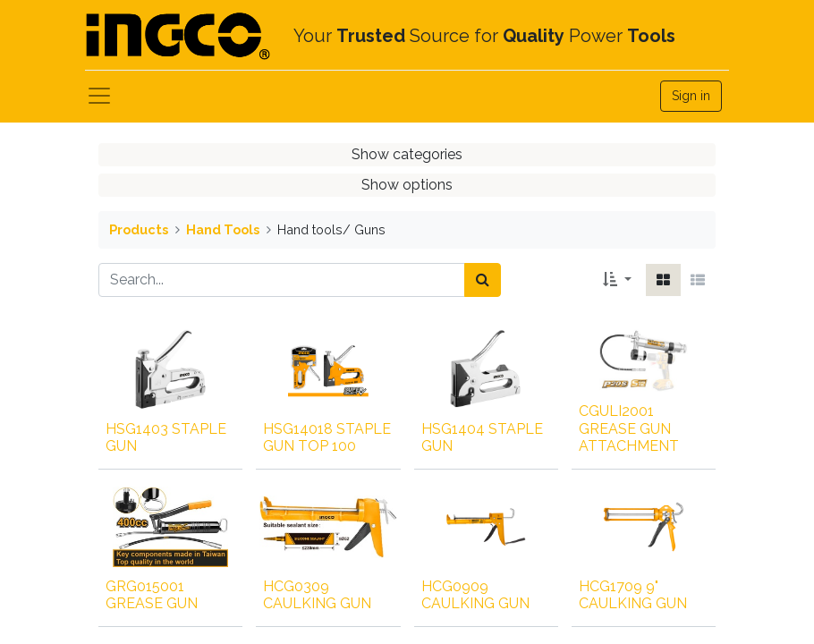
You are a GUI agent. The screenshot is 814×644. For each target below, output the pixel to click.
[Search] (483, 280)
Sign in (691, 96)
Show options (407, 185)
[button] (617, 280)
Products (139, 229)
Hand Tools (223, 229)
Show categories (407, 154)
